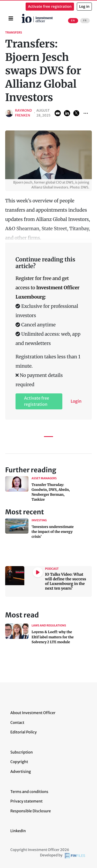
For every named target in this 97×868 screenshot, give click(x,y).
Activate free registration (50, 7)
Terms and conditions (29, 792)
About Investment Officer (33, 713)
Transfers (14, 33)
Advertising (21, 772)
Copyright (19, 762)
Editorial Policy (24, 732)
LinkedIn (18, 831)
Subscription (22, 752)
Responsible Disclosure (31, 811)
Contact (17, 723)
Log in (84, 7)
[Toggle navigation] (11, 19)
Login (76, 401)
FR (85, 21)
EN (73, 21)
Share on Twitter (76, 113)
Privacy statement (27, 801)
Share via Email (58, 113)
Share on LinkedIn (67, 113)
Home (23, 16)
